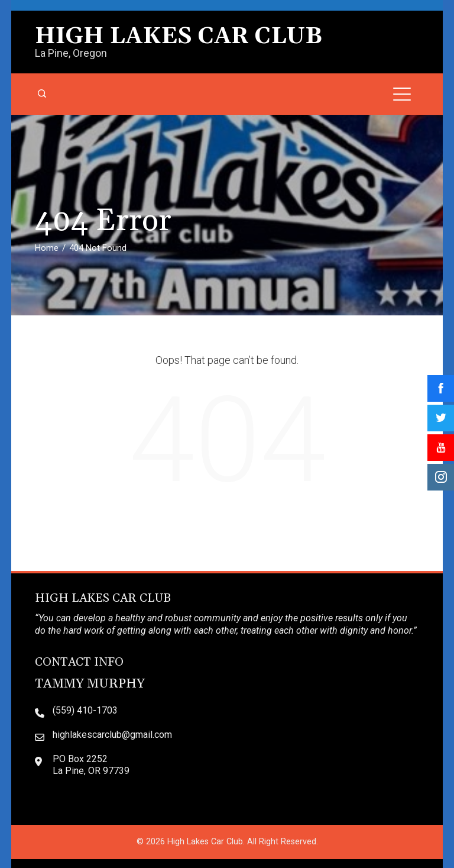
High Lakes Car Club (179, 37)
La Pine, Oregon (71, 53)
